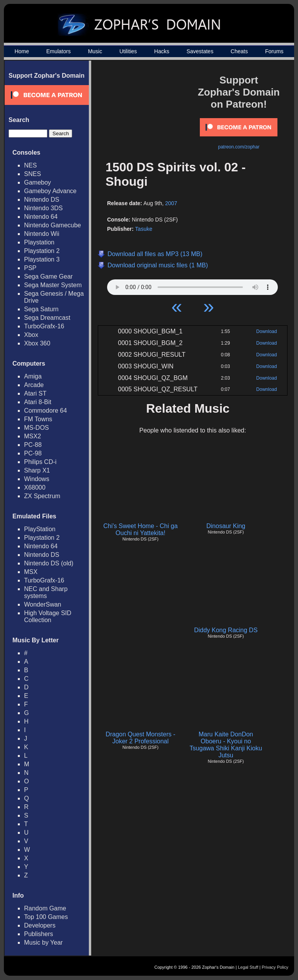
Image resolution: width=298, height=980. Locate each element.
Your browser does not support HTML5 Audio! (192, 285)
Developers (40, 925)
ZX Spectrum (42, 496)
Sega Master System (53, 285)
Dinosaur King (226, 526)
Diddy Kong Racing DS (226, 630)
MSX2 (33, 436)
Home (22, 51)
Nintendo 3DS (43, 208)
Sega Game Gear (48, 276)
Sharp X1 (37, 470)
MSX (31, 572)
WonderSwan (43, 604)
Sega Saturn (41, 309)
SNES (33, 174)
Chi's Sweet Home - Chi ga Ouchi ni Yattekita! (140, 529)
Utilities (128, 51)
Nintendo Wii (42, 234)
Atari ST (35, 393)
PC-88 (33, 445)
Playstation (39, 242)
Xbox (31, 335)
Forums (274, 51)
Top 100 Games (46, 917)
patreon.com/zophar (239, 147)
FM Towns (38, 419)
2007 (171, 203)
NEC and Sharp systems (46, 592)
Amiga (33, 376)
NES (30, 165)
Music (95, 51)
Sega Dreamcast (47, 318)
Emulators (58, 51)
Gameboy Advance (50, 191)
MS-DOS (36, 428)
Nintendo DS (42, 200)
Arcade (34, 385)
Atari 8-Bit (38, 402)
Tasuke (144, 229)
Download (266, 331)
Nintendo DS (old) (49, 563)
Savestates (200, 51)
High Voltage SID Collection (48, 616)
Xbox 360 (37, 343)
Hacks (162, 51)
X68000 (35, 487)
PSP (30, 268)
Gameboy (37, 182)
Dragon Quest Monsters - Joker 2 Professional (140, 738)
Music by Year (43, 943)
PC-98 (33, 453)
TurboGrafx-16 (44, 326)
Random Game (45, 908)
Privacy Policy (275, 967)
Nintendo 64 (41, 217)
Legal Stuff (248, 967)
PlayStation (40, 529)
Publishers (39, 934)
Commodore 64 (45, 411)
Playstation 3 (42, 259)
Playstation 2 (42, 251)
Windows (37, 479)
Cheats (239, 51)
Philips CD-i (40, 462)
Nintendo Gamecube (53, 225)
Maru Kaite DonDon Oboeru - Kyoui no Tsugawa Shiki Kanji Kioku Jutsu (226, 745)
